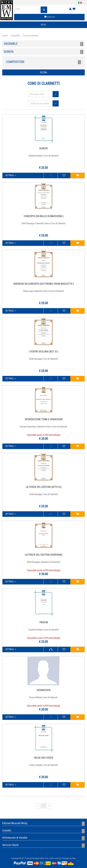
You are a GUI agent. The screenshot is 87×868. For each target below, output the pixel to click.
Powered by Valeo (69, 858)
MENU (45, 25)
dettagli (10, 175)
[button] (81, 3)
